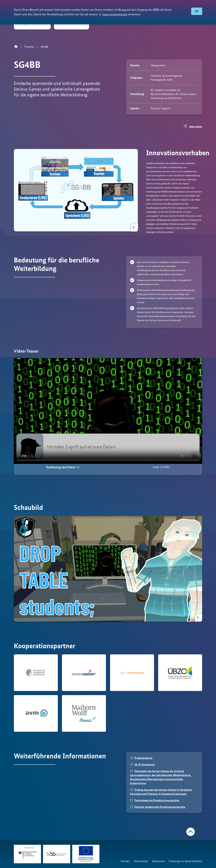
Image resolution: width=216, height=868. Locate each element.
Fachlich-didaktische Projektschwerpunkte (160, 807)
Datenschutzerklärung (115, 14)
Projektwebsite (143, 758)
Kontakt (125, 861)
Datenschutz (141, 861)
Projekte (29, 47)
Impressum (158, 861)
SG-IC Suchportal (145, 765)
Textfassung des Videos (60, 467)
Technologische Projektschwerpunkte (157, 800)
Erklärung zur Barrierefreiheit (185, 861)
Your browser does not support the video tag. (108, 411)
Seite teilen (196, 127)
